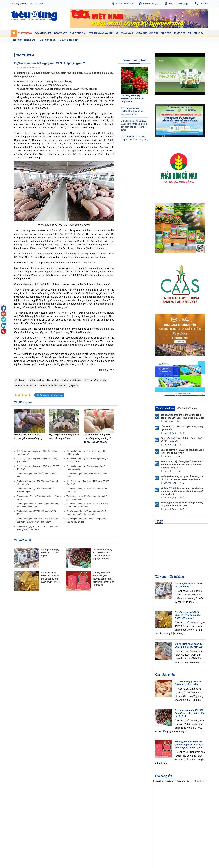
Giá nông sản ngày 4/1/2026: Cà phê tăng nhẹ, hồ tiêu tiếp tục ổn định (190, 713)
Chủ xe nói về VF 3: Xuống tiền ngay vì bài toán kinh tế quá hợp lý (183, 451)
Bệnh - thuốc (165, 800)
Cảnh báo (115, 807)
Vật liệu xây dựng (94, 810)
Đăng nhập (174, 3)
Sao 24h (18, 827)
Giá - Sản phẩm (165, 675)
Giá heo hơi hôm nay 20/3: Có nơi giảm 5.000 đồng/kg (45, 81)
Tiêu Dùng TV (45, 793)
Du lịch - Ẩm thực (143, 807)
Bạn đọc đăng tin (151, 3)
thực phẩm (100, 329)
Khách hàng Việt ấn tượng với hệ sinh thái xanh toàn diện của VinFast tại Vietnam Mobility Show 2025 (182, 465)
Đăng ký (186, 3)
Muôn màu (140, 804)
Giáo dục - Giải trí (23, 816)
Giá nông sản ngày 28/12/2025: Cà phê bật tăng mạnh (133, 98)
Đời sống (140, 793)
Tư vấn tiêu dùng (165, 408)
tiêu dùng (59, 300)
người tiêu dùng (30, 304)
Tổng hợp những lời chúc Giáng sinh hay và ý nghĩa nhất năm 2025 (182, 504)
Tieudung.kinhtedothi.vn (161, 851)
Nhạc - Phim (20, 831)
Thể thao (139, 810)
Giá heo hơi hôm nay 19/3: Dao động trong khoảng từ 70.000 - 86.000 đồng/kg (57, 89)
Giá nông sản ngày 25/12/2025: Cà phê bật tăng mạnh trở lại (132, 111)
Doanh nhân (68, 797)
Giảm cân (163, 797)
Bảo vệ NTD (117, 793)
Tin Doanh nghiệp (70, 807)
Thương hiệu (68, 804)
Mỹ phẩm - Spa (166, 804)
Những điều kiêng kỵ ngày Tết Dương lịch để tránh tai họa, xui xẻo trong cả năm (182, 478)
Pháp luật (139, 800)
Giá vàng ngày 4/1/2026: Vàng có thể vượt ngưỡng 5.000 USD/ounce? (188, 615)
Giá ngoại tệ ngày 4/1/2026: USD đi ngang (50, 553)
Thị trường (20, 793)
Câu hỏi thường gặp (188, 408)
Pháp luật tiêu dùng (120, 797)
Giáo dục (18, 821)
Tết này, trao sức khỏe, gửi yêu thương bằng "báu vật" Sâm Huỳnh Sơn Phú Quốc (103, 579)
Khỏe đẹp (164, 793)
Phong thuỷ (92, 807)
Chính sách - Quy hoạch (97, 797)
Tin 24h (138, 797)
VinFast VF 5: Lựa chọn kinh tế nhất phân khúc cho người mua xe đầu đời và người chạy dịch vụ (182, 491)
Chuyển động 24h (22, 797)
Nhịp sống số (44, 824)
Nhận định (91, 800)
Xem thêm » (201, 781)
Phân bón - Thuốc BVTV (194, 800)
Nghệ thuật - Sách (22, 824)
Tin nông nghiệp (191, 797)
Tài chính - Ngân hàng (169, 577)
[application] (180, 120)
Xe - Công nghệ (46, 816)
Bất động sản (93, 793)
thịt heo (97, 230)
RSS (206, 857)
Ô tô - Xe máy (44, 821)
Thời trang (164, 807)
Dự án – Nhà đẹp (94, 804)
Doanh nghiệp (70, 793)
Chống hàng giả (118, 804)
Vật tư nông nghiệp (193, 793)
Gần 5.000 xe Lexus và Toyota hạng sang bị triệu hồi (182, 428)
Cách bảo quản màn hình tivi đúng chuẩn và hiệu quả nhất (182, 440)
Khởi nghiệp (68, 800)
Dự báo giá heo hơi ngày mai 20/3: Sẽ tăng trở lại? (43, 85)
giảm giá (79, 345)
